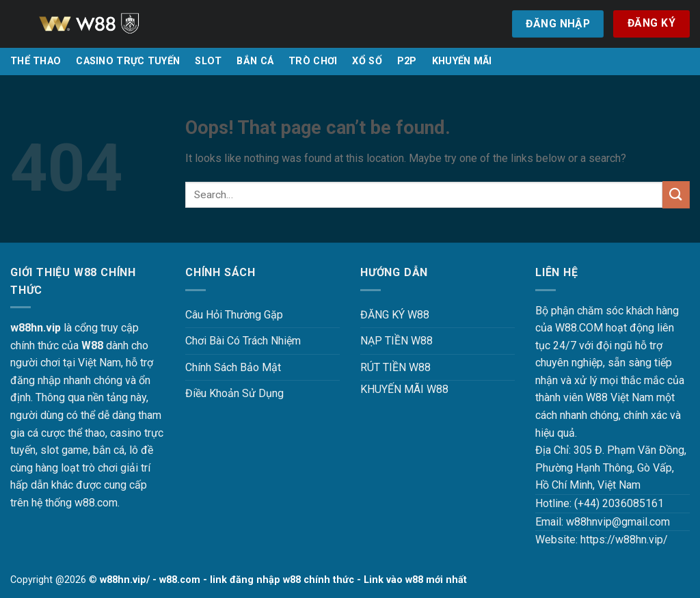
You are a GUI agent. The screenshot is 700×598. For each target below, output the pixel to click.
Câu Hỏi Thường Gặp (234, 315)
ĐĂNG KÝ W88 (395, 315)
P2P (407, 61)
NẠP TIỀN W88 (396, 341)
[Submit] (676, 194)
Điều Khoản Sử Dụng (234, 393)
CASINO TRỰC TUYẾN (128, 61)
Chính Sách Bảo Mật (233, 367)
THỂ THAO (36, 61)
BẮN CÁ (255, 61)
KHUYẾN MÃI (462, 61)
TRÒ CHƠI (313, 61)
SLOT (208, 61)
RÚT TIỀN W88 (395, 367)
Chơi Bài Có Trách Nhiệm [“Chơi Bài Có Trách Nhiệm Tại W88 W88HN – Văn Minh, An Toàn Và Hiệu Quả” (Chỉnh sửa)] (243, 341)
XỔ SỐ (367, 61)
